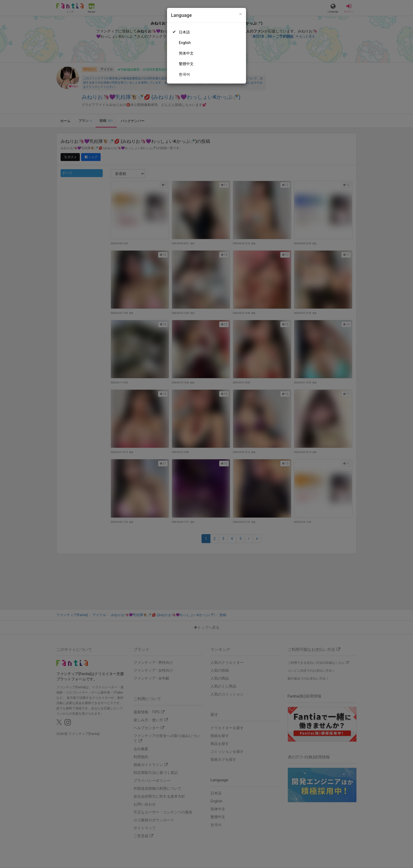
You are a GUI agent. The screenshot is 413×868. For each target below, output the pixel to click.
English (185, 43)
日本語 (184, 32)
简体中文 (186, 53)
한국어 (184, 74)
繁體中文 (186, 64)
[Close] (241, 14)
